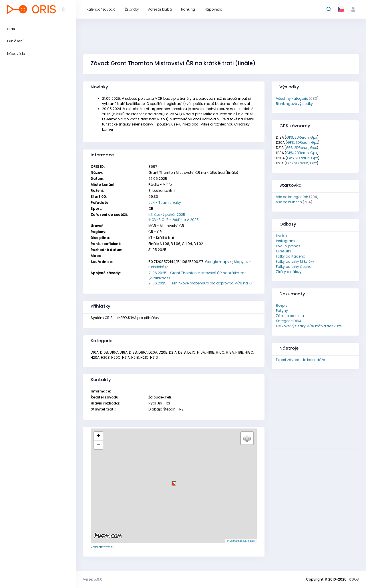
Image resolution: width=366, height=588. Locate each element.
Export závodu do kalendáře (300, 360)
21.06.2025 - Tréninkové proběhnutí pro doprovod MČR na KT (201, 283)
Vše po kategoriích (292, 197)
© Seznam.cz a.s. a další (241, 541)
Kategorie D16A (289, 321)
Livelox (282, 236)
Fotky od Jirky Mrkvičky (295, 261)
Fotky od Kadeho (291, 256)
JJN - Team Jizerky (165, 203)
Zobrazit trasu (103, 547)
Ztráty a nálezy (289, 272)
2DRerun (302, 137)
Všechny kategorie (292, 98)
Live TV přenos (288, 246)
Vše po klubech (289, 202)
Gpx (314, 137)
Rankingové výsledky (294, 104)
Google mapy (217, 262)
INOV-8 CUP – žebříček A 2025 (174, 220)
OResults (284, 251)
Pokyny (282, 311)
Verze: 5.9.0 (93, 579)
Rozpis (282, 305)
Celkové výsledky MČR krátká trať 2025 (309, 326)
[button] (174, 481)
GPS (290, 137)
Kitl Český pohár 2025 (167, 215)
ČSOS (354, 579)
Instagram (285, 241)
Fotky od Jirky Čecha (294, 267)
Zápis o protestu (290, 316)
